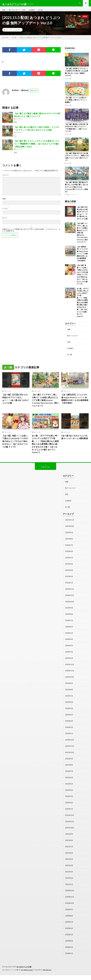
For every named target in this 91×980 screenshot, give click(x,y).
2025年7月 (69, 556)
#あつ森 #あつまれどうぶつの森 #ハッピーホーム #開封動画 (75, 448)
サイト (5, 222)
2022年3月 (69, 804)
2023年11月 (70, 680)
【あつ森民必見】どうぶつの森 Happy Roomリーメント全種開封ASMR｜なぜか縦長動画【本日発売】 (82, 258)
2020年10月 (70, 909)
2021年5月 (69, 866)
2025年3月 (69, 581)
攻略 (4, 12)
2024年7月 (69, 630)
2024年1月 (69, 668)
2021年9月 (69, 841)
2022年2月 (69, 810)
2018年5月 (69, 958)
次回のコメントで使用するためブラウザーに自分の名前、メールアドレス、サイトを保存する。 (31, 234)
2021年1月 (69, 890)
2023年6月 (69, 711)
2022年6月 (69, 785)
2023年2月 (69, 736)
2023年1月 (69, 742)
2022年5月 (69, 791)
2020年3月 (69, 952)
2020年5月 (69, 940)
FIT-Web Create (27, 975)
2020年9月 (69, 915)
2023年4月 (69, 723)
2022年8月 (69, 773)
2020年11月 (70, 903)
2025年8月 (69, 550)
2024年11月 (70, 606)
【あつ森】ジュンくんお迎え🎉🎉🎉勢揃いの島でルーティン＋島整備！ (76, 104)
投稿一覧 (33, 95)
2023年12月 (70, 674)
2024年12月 (70, 600)
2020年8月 (69, 921)
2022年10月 (70, 760)
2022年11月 (70, 754)
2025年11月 (70, 531)
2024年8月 (69, 624)
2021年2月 (69, 884)
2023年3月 (69, 729)
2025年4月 (69, 575)
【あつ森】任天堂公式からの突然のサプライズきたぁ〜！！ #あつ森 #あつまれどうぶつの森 (15, 403)
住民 (26, 12)
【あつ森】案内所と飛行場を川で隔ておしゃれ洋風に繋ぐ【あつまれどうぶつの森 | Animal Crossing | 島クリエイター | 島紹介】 (76, 191)
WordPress (49, 975)
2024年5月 (69, 643)
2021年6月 (69, 859)
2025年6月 (69, 562)
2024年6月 (69, 637)
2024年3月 (69, 655)
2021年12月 (70, 822)
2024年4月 (69, 649)
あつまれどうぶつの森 (25, 972)
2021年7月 (69, 853)
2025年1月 (69, 593)
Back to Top (46, 479)
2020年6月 (69, 934)
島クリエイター (15, 12)
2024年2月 (69, 661)
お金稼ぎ (35, 12)
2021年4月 (69, 872)
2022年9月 (69, 767)
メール (5, 213)
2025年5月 (69, 569)
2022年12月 (70, 748)
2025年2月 (69, 587)
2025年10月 (70, 538)
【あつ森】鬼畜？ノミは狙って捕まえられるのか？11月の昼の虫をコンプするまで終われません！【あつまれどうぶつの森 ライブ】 (82, 279)
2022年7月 (69, 779)
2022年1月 (69, 816)
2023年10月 (70, 686)
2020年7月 (69, 927)
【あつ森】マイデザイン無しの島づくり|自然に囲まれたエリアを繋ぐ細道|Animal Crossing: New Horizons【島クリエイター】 (83, 237)
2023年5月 (69, 717)
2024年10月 (70, 612)
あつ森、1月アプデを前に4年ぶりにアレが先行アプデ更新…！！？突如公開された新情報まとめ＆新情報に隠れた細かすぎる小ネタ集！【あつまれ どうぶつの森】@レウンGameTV (83, 307)
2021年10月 (70, 835)
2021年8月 (69, 847)
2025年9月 (69, 544)
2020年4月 (69, 946)
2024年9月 (69, 618)
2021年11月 (70, 828)
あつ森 (44, 12)
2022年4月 (69, 798)
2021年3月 (69, 878)
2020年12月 (70, 897)
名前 (5, 203)
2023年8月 (69, 699)
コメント (6, 179)
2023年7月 (69, 705)
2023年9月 (69, 692)
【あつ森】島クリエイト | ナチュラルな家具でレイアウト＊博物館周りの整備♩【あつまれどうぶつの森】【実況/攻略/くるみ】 (37, 148)
